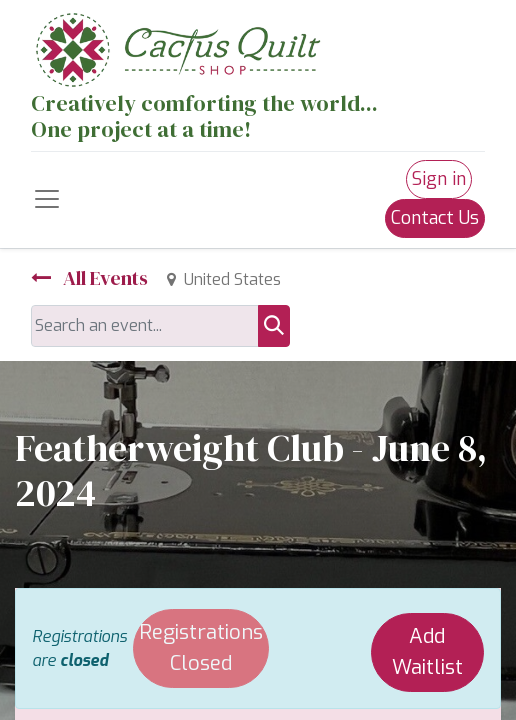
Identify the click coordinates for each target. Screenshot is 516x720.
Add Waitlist (427, 652)
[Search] (274, 326)
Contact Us (435, 218)
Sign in (439, 179)
